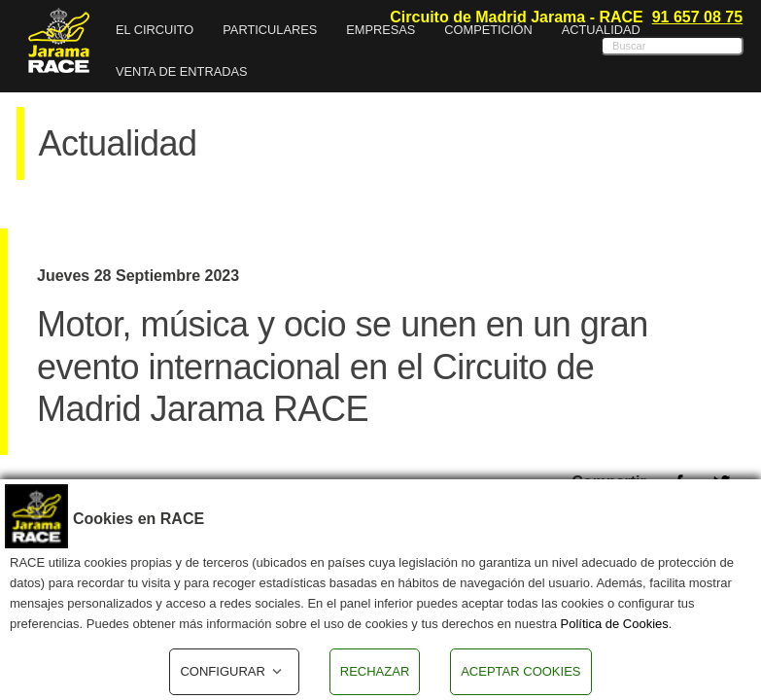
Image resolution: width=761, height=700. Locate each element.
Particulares (270, 30)
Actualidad (601, 30)
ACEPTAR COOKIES (520, 671)
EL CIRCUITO (155, 30)
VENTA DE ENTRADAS (182, 71)
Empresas (380, 30)
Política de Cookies (615, 624)
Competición (488, 30)
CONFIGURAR (234, 672)
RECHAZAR (375, 671)
